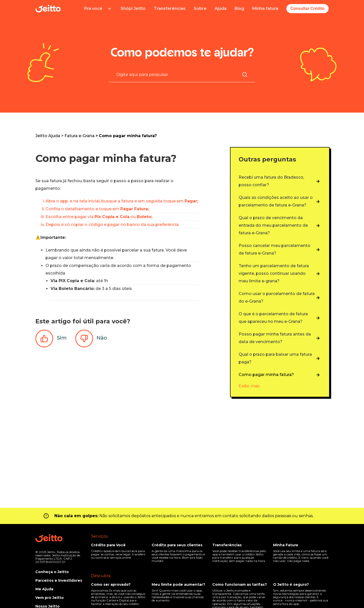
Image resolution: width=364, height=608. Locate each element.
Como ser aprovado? (111, 584)
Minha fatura (265, 8)
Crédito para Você (108, 545)
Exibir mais (249, 386)
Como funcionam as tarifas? (240, 584)
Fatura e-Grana (79, 136)
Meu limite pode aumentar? (178, 584)
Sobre (200, 8)
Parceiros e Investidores (59, 580)
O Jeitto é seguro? (291, 584)
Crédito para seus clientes (177, 545)
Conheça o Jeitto (52, 572)
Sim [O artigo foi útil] (62, 338)
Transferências (170, 8)
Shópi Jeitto (133, 8)
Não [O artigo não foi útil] (102, 338)
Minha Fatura (286, 545)
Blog (239, 8)
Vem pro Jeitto (50, 598)
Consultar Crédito (308, 8)
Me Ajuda (44, 589)
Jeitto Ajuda (48, 136)
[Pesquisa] (179, 74)
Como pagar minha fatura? (128, 136)
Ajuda (221, 8)
